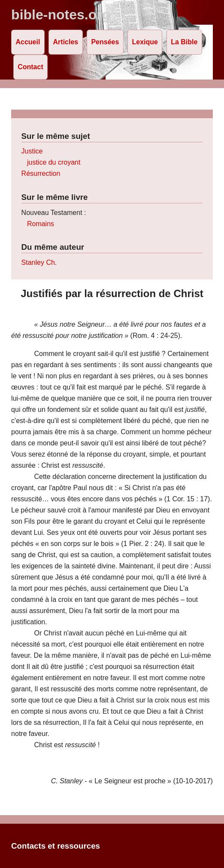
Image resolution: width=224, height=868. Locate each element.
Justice (32, 151)
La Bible (184, 42)
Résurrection (41, 173)
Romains (41, 224)
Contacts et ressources (56, 846)
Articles (66, 42)
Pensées (105, 42)
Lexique (145, 42)
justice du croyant (54, 162)
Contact (30, 67)
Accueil (28, 42)
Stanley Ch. (39, 262)
